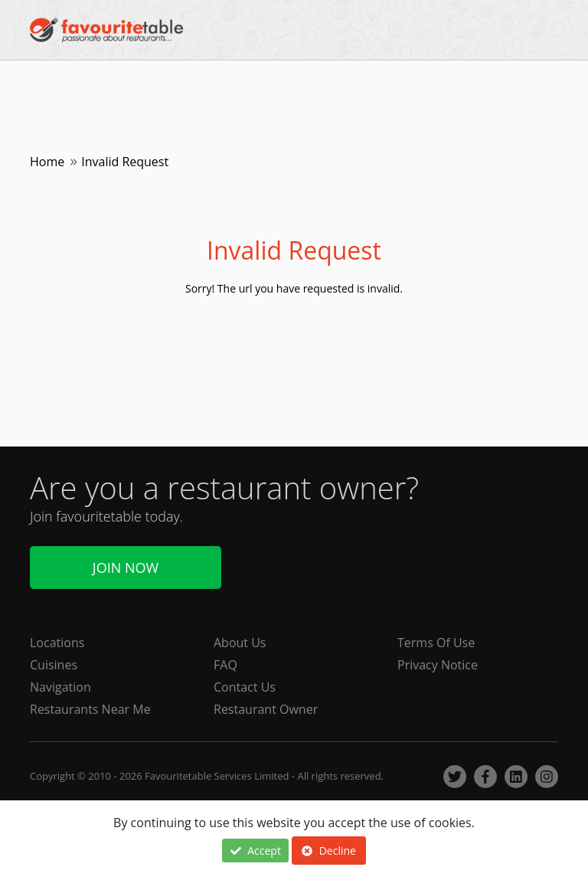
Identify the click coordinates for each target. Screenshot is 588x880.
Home (47, 162)
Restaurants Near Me (90, 709)
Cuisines (54, 665)
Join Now (126, 568)
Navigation (60, 687)
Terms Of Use (436, 643)
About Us (240, 643)
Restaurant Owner (266, 709)
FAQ (225, 665)
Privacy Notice (438, 665)
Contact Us (245, 687)
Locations (57, 643)
